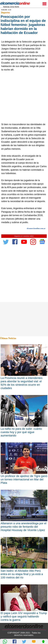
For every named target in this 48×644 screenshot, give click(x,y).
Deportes (5, 13)
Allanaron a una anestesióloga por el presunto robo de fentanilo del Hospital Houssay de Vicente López (23, 527)
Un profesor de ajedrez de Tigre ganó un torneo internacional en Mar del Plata (24, 479)
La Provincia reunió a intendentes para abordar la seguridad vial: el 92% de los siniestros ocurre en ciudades (22, 383)
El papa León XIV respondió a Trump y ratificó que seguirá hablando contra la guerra (24, 616)
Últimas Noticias (8, 338)
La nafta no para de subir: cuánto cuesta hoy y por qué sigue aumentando (21, 432)
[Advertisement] (24, 97)
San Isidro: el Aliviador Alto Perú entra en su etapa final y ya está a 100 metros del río (22, 574)
